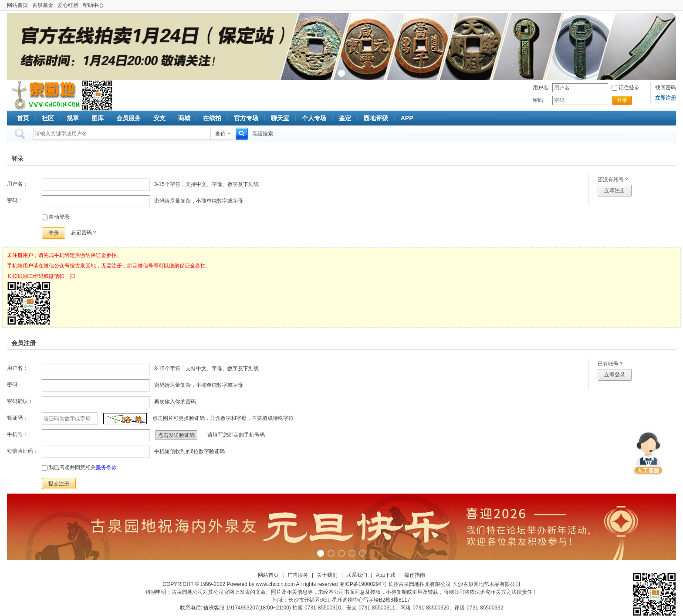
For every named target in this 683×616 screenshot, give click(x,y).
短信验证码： (23, 451)
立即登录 (615, 375)
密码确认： (20, 401)
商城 (184, 118)
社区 (48, 118)
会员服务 (128, 118)
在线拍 (212, 118)
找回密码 (666, 88)
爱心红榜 (68, 5)
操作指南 (415, 575)
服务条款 (106, 467)
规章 (73, 118)
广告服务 (298, 575)
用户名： (17, 184)
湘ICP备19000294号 (363, 584)
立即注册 (615, 190)
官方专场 (246, 118)
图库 (98, 118)
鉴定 (345, 118)
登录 (622, 100)
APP (407, 118)
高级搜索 (263, 134)
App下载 (386, 575)
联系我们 (357, 575)
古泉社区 (44, 95)
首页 (23, 118)
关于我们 (327, 575)
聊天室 (280, 118)
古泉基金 (43, 5)
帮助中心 (93, 5)
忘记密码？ (84, 233)
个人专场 (314, 118)
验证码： (17, 418)
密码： (15, 200)
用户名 (541, 88)
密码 (538, 100)
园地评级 (376, 118)
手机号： (17, 434)
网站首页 (17, 5)
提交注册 (59, 484)
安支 (159, 118)
